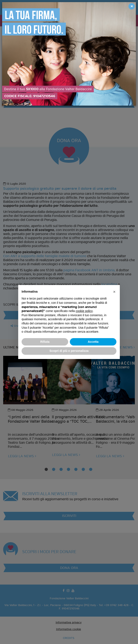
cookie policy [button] (84, 311)
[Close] (132, 6)
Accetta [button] (93, 342)
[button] (114, 292)
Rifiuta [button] (45, 342)
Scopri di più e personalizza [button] (69, 351)
